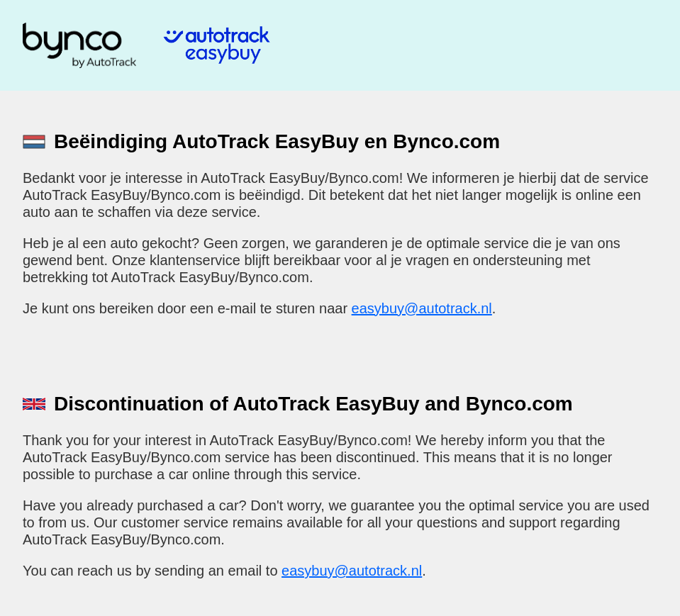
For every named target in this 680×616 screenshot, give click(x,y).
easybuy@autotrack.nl (422, 308)
